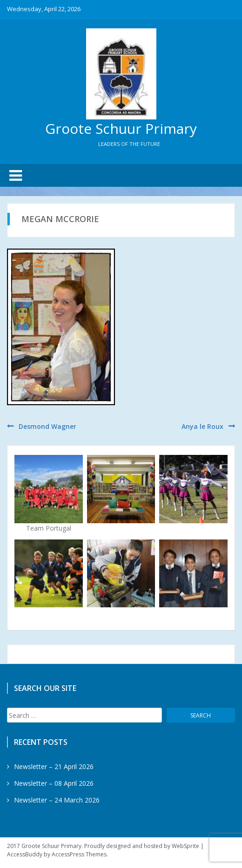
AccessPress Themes (79, 854)
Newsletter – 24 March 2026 (57, 800)
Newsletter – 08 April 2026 (54, 783)
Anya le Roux (202, 426)
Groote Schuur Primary (121, 128)
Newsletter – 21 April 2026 (54, 766)
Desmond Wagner (47, 426)
